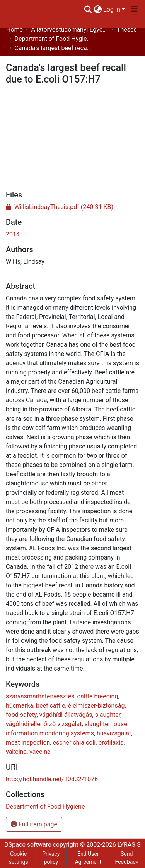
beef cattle (50, 705)
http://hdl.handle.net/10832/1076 (52, 779)
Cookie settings (19, 858)
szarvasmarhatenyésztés (40, 696)
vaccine (40, 752)
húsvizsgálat (114, 733)
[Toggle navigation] (134, 9)
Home (14, 29)
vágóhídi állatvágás (66, 715)
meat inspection (28, 742)
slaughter (108, 715)
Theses (127, 29)
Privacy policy (51, 858)
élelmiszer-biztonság (96, 705)
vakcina (16, 752)
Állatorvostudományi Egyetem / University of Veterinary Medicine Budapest (70, 29)
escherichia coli (74, 742)
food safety (21, 715)
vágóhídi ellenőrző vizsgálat (44, 724)
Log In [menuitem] (112, 9)
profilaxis (111, 742)
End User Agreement (88, 858)
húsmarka (20, 705)
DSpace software (28, 845)
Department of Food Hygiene (53, 39)
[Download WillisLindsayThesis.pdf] (60, 207)
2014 (13, 234)
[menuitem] (98, 10)
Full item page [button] (34, 824)
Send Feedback (127, 858)
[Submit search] (88, 10)
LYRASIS (129, 845)
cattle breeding (98, 696)
